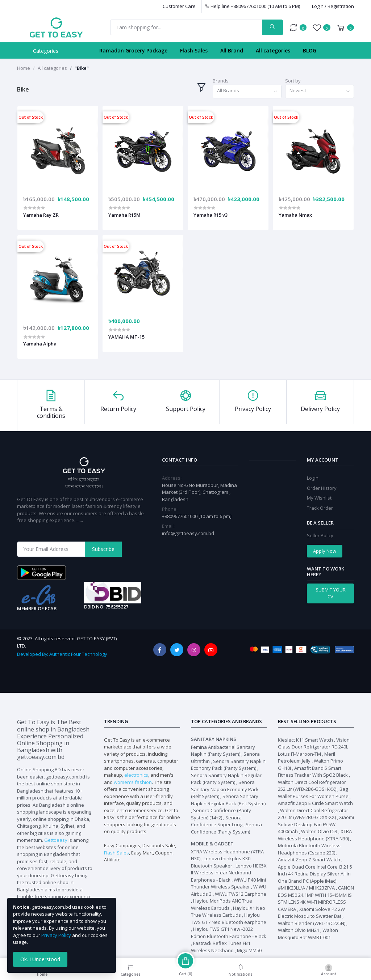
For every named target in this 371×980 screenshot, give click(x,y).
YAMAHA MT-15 (126, 337)
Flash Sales (194, 50)
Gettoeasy (56, 840)
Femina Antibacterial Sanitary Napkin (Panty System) (223, 751)
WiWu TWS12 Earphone (241, 894)
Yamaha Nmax (295, 215)
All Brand (232, 50)
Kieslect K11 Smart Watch (305, 740)
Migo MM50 (249, 950)
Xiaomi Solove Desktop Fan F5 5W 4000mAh (316, 824)
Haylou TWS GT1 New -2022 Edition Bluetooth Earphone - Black (229, 933)
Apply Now (325, 551)
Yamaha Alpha (40, 344)
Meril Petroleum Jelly (307, 758)
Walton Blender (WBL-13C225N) (312, 923)
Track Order (320, 508)
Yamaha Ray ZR (41, 215)
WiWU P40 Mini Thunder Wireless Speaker (228, 883)
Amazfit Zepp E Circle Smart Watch (315, 803)
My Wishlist (319, 498)
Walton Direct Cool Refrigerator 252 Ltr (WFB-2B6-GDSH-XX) (312, 786)
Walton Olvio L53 (319, 831)
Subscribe (103, 549)
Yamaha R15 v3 (210, 215)
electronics (136, 775)
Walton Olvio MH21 (299, 930)
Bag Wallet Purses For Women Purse (313, 793)
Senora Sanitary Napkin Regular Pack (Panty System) (226, 779)
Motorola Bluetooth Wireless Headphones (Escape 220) (309, 849)
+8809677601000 (180, 516)
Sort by (293, 81)
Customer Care (179, 6)
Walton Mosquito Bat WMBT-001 (308, 934)
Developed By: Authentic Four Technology (62, 654)
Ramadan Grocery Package (133, 50)
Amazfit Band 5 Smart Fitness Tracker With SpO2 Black (313, 772)
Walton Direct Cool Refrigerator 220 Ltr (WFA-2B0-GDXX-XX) (313, 814)
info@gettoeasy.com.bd (188, 533)
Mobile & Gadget (212, 844)
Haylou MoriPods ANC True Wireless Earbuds (222, 904)
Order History (322, 488)
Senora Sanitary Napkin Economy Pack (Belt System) (225, 789)
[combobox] (247, 92)
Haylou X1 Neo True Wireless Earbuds (228, 912)
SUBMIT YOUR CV (331, 593)
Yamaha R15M (124, 215)
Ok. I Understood (40, 959)
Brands (221, 81)
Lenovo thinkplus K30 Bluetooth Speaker (221, 862)
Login (313, 478)
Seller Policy (320, 535)
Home (24, 68)
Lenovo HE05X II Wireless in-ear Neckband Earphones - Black (229, 873)
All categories (273, 50)
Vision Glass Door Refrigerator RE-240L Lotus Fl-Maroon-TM (314, 747)
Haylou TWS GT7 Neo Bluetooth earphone (229, 919)
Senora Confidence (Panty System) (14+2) (221, 814)
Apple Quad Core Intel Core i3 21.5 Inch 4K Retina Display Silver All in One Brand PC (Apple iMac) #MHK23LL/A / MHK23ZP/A (315, 877)
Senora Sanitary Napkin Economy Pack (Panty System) (228, 765)
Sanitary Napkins (214, 739)
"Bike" (82, 68)
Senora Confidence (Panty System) (226, 828)
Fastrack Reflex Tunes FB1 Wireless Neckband (221, 947)
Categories (46, 51)
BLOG (310, 50)
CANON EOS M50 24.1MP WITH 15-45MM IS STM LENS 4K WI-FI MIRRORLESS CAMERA (316, 898)
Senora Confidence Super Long (217, 821)
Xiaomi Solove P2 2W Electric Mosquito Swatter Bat (311, 913)
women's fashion (133, 782)
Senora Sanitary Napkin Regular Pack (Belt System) (228, 800)
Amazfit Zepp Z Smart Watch (309, 860)
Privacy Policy (56, 935)
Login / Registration (333, 6)
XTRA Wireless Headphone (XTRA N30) (315, 835)
